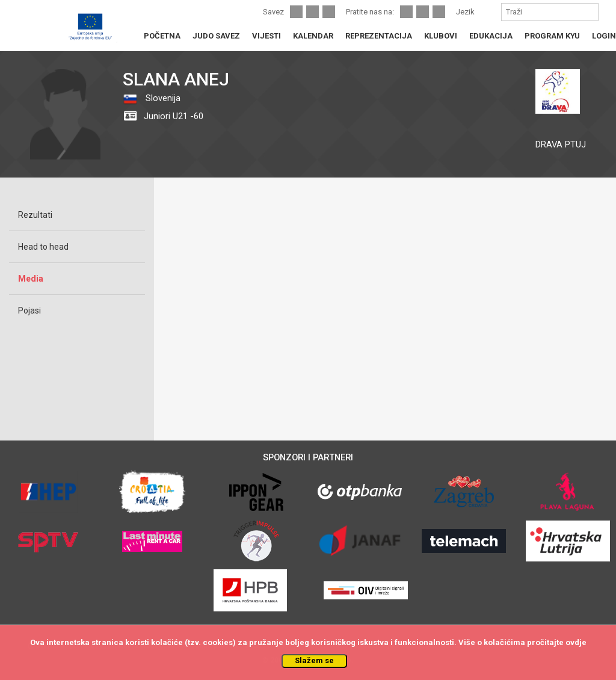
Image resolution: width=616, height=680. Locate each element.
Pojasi (29, 311)
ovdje (576, 642)
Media (31, 279)
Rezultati (35, 215)
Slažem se (314, 660)
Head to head (43, 247)
